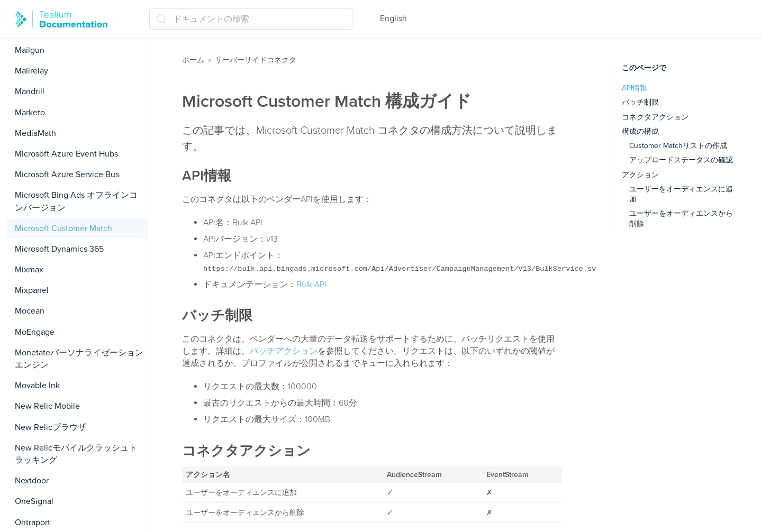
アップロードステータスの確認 (681, 160)
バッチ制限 (640, 102)
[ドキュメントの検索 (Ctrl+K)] (251, 19)
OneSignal (34, 501)
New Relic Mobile (47, 406)
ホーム (193, 60)
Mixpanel (32, 290)
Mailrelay (31, 71)
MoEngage (35, 332)
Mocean (30, 311)
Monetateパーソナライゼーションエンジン (79, 359)
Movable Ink (37, 386)
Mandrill (30, 91)
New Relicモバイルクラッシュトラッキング (76, 454)
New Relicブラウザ (51, 427)
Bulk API (311, 285)
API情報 (634, 88)
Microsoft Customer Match (63, 228)
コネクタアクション (655, 117)
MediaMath (35, 133)
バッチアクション (284, 351)
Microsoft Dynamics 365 (59, 249)
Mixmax (29, 270)
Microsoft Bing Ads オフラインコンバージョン (76, 201)
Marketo (30, 113)
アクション (640, 175)
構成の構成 (640, 131)
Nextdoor (32, 481)
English (393, 19)
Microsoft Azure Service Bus (67, 175)
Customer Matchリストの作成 (678, 146)
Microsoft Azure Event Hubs (66, 154)
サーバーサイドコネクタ (256, 60)
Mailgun (30, 50)
